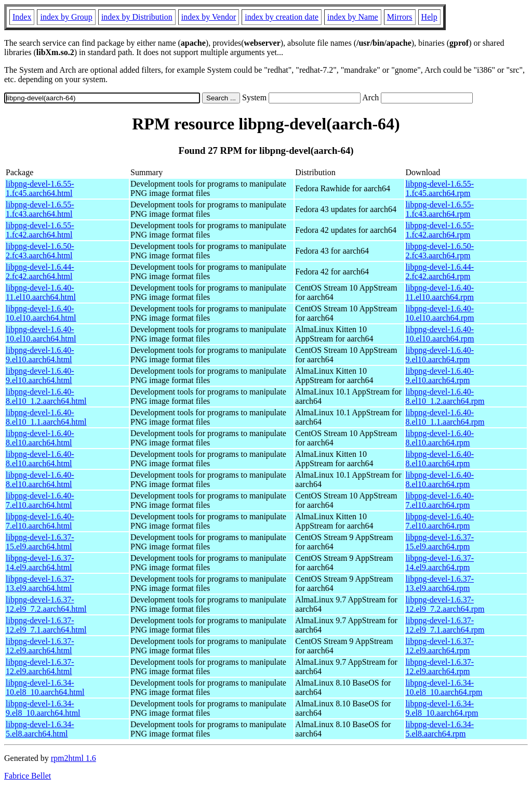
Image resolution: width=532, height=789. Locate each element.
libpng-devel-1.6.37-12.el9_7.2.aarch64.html (46, 604)
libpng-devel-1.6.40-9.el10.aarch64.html (40, 355)
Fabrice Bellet (28, 776)
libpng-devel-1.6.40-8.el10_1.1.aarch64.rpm (445, 417)
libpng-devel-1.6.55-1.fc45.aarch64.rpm (440, 188)
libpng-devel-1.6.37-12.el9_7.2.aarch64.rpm (445, 604)
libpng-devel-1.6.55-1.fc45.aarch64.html (40, 188)
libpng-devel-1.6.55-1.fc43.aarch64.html (40, 209)
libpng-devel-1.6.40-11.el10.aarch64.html (41, 292)
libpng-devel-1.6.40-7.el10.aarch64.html (40, 500)
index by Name (353, 17)
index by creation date (282, 17)
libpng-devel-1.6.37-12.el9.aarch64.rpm (440, 646)
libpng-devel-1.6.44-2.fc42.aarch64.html (40, 272)
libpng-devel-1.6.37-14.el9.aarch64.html (40, 563)
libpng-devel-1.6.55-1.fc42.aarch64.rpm (440, 230)
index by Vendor (209, 17)
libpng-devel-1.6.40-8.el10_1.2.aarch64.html (46, 396)
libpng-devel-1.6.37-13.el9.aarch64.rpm (440, 583)
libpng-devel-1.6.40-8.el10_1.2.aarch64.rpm (445, 396)
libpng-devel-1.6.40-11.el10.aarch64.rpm (440, 292)
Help (429, 17)
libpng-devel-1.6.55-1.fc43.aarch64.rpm (440, 209)
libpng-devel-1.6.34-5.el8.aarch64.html (40, 729)
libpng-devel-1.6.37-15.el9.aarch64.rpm (440, 542)
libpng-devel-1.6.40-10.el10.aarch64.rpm (440, 313)
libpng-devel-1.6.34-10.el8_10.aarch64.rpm (444, 687)
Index (22, 17)
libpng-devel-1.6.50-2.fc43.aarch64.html (40, 251)
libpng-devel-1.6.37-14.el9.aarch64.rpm (440, 563)
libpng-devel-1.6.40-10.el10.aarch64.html (41, 313)
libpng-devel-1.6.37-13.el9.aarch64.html (40, 583)
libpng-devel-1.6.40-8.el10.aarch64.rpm (440, 438)
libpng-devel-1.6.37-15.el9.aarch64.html (40, 542)
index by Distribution (137, 17)
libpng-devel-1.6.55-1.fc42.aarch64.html (40, 230)
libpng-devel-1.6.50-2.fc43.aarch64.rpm (440, 251)
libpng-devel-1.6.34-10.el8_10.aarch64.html (45, 687)
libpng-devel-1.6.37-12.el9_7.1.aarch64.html (46, 625)
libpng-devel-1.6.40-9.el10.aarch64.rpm (440, 355)
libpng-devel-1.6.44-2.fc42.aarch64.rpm (440, 272)
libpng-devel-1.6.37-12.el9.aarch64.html (40, 646)
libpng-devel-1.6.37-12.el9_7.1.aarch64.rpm (445, 625)
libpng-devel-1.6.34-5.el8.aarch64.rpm (440, 729)
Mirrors (400, 17)
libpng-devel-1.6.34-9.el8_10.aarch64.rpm (442, 708)
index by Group (66, 17)
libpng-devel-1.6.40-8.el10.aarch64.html (40, 438)
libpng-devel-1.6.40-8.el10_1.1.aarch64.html (46, 417)
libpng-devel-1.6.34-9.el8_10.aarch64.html (43, 708)
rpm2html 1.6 (74, 758)
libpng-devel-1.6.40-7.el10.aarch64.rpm (440, 500)
